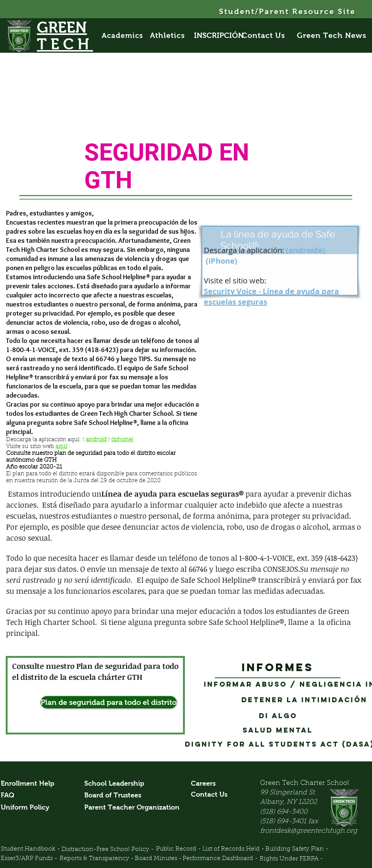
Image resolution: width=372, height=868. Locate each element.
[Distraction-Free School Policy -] (107, 849)
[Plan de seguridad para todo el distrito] (109, 702)
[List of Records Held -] (233, 849)
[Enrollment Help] (28, 784)
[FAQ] (10, 796)
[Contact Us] (268, 35)
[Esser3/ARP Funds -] (29, 859)
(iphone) (122, 440)
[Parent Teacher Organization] (132, 808)
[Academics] (126, 35)
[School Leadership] (114, 784)
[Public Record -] (178, 849)
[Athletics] (172, 35)
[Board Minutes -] (158, 859)
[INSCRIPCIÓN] (219, 35)
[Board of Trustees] (114, 796)
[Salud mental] (278, 730)
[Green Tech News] (332, 35)
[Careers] (205, 784)
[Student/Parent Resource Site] (288, 11)
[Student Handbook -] (30, 849)
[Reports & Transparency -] (97, 859)
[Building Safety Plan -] (297, 849)
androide (306, 250)
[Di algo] (278, 716)
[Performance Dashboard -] (223, 859)
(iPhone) (221, 261)
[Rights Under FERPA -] (291, 859)
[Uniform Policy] (28, 808)
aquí (61, 447)
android (96, 440)
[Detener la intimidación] (304, 700)
